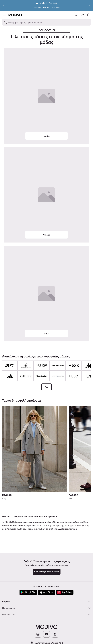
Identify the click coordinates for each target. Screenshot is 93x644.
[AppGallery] (65, 592)
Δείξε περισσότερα (68, 529)
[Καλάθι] (89, 15)
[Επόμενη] (89, 5)
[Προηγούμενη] (4, 5)
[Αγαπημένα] (82, 15)
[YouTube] (47, 634)
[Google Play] (28, 592)
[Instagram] (38, 634)
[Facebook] (55, 634)
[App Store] (47, 592)
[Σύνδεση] (76, 15)
